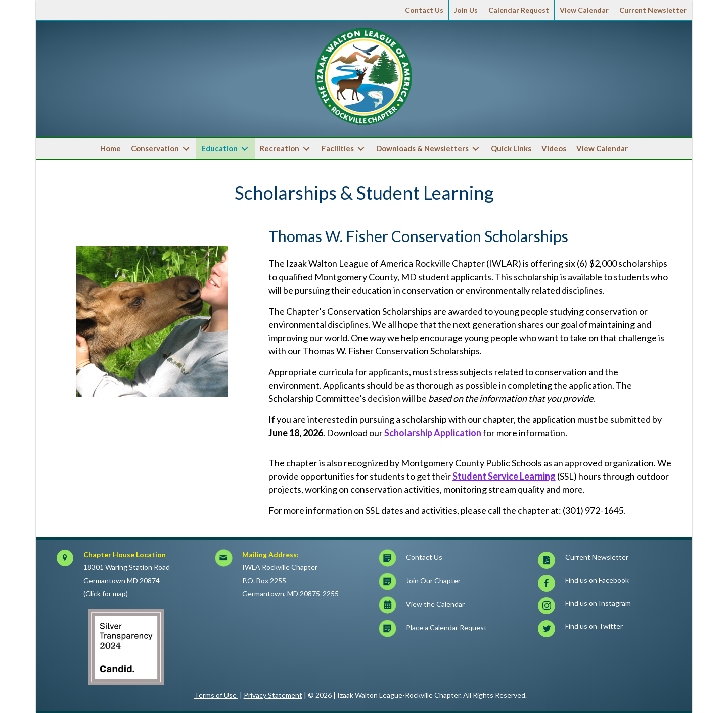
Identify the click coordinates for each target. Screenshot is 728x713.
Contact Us (424, 10)
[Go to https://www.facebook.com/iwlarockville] (610, 583)
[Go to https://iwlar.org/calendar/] (451, 607)
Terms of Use (216, 695)
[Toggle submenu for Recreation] (306, 149)
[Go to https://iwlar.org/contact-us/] (451, 560)
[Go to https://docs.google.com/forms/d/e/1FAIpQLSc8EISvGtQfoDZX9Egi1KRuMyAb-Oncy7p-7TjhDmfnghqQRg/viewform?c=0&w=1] (451, 630)
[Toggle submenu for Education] (245, 149)
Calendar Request (519, 10)
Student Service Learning (504, 476)
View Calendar (584, 10)
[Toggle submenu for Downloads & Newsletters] (476, 149)
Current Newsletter (653, 10)
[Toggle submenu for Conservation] (186, 149)
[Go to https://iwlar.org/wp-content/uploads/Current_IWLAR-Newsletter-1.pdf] (610, 560)
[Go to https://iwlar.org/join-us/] (451, 583)
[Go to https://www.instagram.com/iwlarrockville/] (610, 606)
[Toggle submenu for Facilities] (361, 149)
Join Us (466, 10)
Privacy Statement (273, 695)
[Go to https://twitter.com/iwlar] (610, 629)
